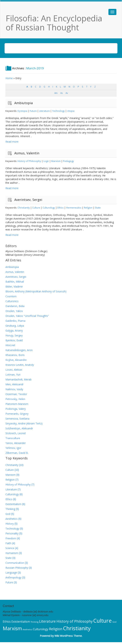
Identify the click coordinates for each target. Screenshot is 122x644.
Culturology (49, 208)
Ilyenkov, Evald (14, 340)
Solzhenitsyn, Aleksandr (19, 428)
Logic (46, 161)
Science (10, 548)
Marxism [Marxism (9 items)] (12, 628)
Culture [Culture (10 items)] (102, 621)
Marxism (56, 161)
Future (33, 111)
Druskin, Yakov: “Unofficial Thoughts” (27, 316)
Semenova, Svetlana (17, 419)
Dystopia (22, 111)
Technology (58, 111)
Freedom (11, 538)
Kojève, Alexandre (16, 360)
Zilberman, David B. (17, 453)
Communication (15, 563)
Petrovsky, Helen (15, 399)
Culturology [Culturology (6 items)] (41, 629)
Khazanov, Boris (15, 355)
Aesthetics (11, 519)
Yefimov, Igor (13, 448)
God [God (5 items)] (114, 622)
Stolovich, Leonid (15, 433)
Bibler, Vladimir (14, 286)
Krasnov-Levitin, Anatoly (20, 365)
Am (56, 93)
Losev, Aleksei (14, 370)
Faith (8, 543)
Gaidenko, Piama (15, 321)
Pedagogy (69, 161)
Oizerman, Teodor (16, 394)
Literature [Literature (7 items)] (47, 621)
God (8, 514)
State (98, 208)
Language (11, 573)
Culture (36, 208)
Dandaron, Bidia (15, 306)
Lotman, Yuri (13, 375)
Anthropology (13, 577)
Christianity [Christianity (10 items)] (77, 628)
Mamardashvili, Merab (18, 379)
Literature (44, 111)
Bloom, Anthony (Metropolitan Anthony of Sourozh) (36, 291)
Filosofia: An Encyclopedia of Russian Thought (54, 23)
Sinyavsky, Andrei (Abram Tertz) (24, 423)
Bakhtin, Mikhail (15, 282)
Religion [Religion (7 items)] (56, 629)
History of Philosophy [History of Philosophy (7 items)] (75, 621)
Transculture (13, 438)
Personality (12, 533)
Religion (88, 208)
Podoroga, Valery (16, 409)
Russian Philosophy (17, 568)
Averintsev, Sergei (28, 200)
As (61, 93)
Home (9, 78)
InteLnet (10, 345)
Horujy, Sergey (14, 335)
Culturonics (12, 301)
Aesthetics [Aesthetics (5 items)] (27, 630)
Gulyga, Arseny (14, 331)
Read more (12, 142)
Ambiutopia (24, 103)
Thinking (10, 509)
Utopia (71, 111)
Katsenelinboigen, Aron (19, 350)
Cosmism (11, 296)
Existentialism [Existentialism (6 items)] (21, 622)
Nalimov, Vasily (14, 389)
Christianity (24, 208)
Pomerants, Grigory (17, 414)
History (10, 524)
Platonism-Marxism (17, 404)
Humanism (12, 553)
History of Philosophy (29, 161)
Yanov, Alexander (16, 443)
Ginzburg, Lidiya (15, 326)
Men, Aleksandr (14, 384)
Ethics (61, 208)
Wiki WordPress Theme (68, 636)
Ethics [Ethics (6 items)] (7, 622)
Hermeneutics (74, 208)
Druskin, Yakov (14, 311)
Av (67, 93)
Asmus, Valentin (27, 153)
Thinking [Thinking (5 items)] (34, 622)
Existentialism (13, 504)
